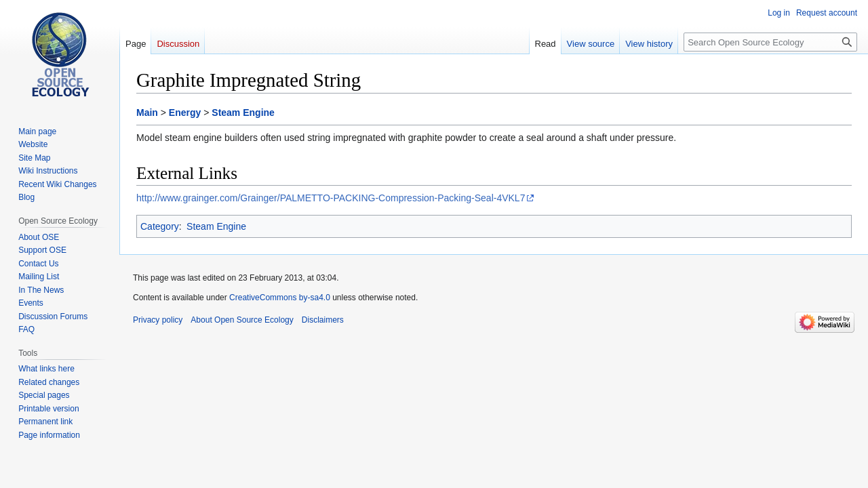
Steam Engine (243, 113)
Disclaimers (323, 320)
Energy (185, 113)
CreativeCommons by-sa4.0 (280, 298)
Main (147, 113)
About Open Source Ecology (242, 320)
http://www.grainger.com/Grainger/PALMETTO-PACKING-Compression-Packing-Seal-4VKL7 (331, 198)
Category (160, 226)
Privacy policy (158, 320)
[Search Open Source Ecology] (770, 42)
